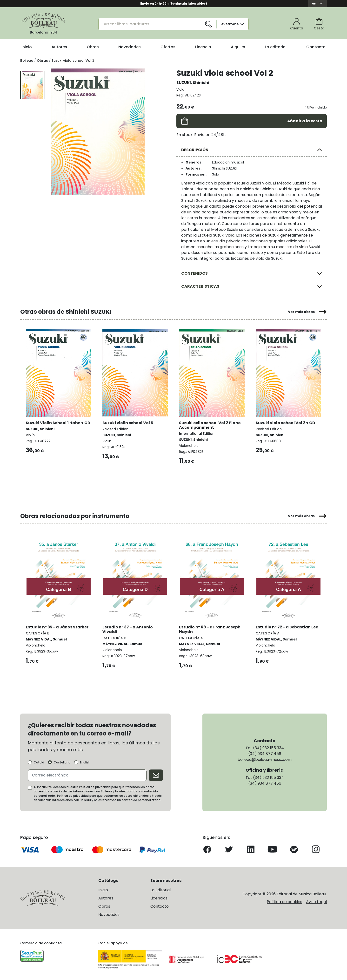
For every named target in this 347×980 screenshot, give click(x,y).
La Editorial (160, 889)
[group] (98, 132)
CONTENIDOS (194, 273)
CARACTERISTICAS (200, 286)
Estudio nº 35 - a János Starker (57, 626)
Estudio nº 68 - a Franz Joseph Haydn (210, 629)
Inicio (27, 47)
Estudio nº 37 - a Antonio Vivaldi (128, 629)
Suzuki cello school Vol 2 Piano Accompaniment (210, 425)
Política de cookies (284, 901)
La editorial (276, 47)
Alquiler (238, 47)
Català (39, 762)
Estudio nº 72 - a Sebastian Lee (287, 626)
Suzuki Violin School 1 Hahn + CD (58, 422)
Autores (59, 47)
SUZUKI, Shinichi (193, 83)
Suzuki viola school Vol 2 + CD (286, 422)
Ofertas (168, 47)
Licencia (203, 47)
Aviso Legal (316, 901)
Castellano (62, 762)
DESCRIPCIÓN (195, 150)
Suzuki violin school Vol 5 (128, 422)
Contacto (316, 47)
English (85, 762)
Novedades (130, 47)
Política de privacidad (73, 795)
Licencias (159, 898)
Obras (93, 47)
